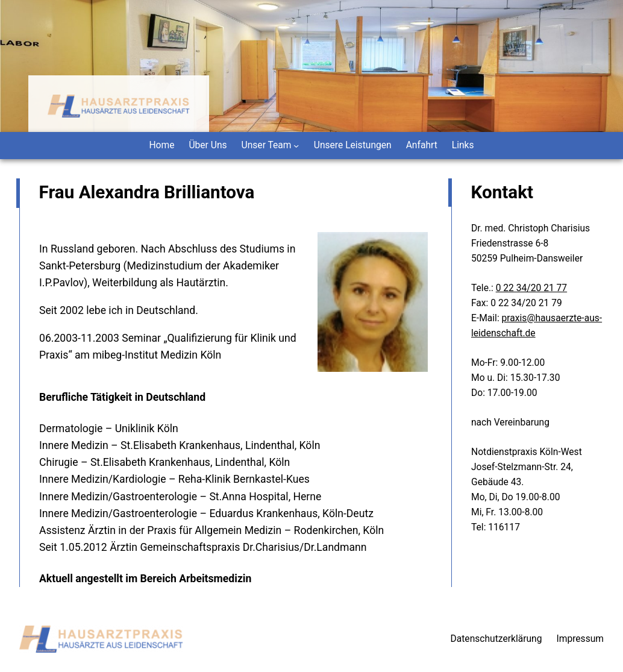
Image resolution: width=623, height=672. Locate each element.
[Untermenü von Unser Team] (296, 146)
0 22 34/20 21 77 (531, 288)
